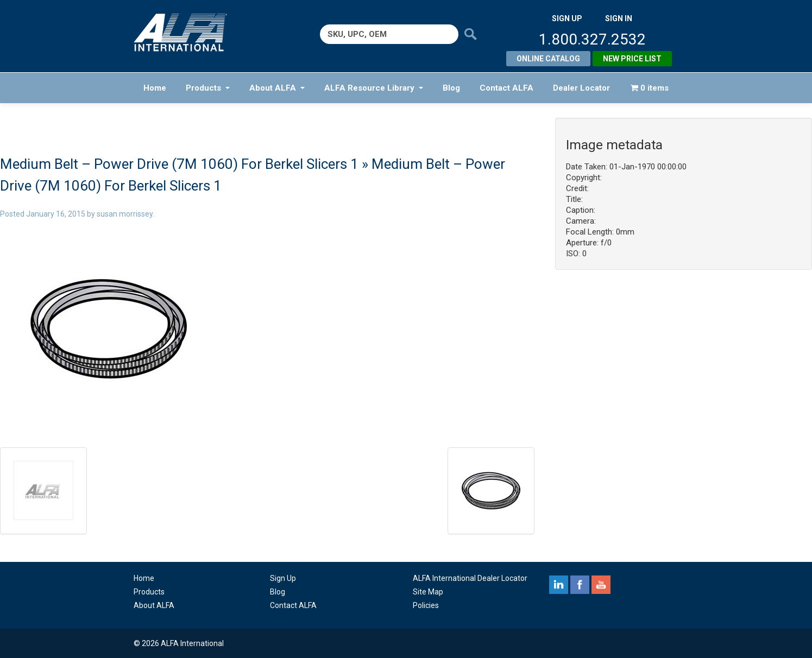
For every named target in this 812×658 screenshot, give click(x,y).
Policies (426, 605)
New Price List (632, 59)
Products (208, 88)
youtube (601, 585)
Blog (451, 88)
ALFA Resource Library (374, 88)
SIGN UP (567, 18)
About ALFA (277, 88)
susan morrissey (125, 214)
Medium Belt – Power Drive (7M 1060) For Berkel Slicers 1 (179, 164)
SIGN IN (619, 18)
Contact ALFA (506, 88)
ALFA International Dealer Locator (470, 578)
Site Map (428, 592)
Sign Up (283, 578)
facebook (580, 585)
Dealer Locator (581, 88)
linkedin (559, 585)
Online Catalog (548, 59)
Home (155, 88)
